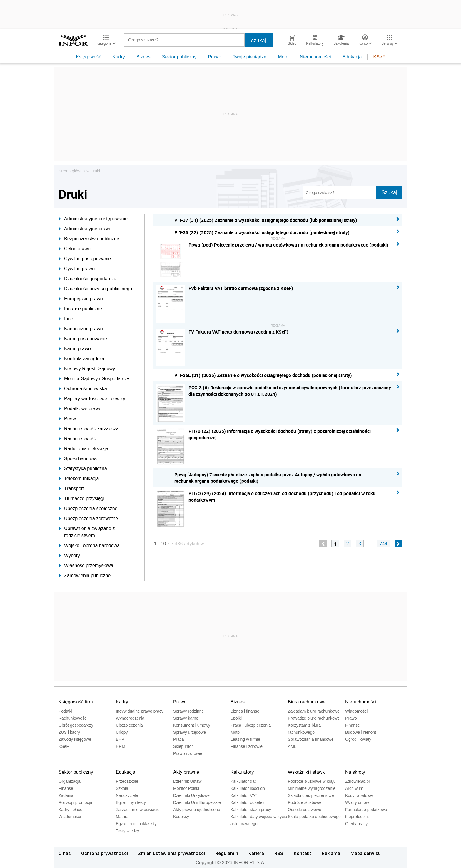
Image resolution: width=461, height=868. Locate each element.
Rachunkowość (77, 439)
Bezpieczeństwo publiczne (89, 239)
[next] (398, 544)
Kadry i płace (70, 810)
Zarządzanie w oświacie (138, 810)
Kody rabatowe (359, 795)
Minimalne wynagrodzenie (312, 788)
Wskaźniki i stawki (307, 772)
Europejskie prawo (81, 299)
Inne (66, 319)
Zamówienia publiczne (85, 576)
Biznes (143, 57)
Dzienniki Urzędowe (191, 795)
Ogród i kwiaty (358, 739)
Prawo (214, 57)
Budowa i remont (361, 732)
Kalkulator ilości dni (248, 788)
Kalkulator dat (243, 781)
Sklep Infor (183, 746)
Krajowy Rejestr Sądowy (87, 369)
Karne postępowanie (83, 339)
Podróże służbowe (305, 802)
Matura (122, 817)
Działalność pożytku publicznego (95, 289)
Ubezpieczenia (129, 725)
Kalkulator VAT (244, 795)
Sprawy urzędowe (189, 732)
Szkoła (122, 788)
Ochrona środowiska (83, 389)
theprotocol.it (357, 817)
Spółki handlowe (78, 459)
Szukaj (389, 192)
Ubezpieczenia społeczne (88, 509)
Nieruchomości (315, 57)
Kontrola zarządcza (81, 359)
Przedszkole (127, 781)
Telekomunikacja (79, 479)
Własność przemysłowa (86, 566)
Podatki (65, 711)
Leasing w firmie (245, 739)
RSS (279, 853)
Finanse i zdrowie (247, 746)
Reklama (331, 853)
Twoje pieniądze (249, 57)
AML (292, 746)
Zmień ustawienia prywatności (172, 853)
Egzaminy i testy (131, 802)
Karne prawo (75, 349)
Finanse (353, 725)
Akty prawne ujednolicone (197, 810)
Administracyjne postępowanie (93, 219)
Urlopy (122, 732)
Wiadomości (356, 711)
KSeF (379, 57)
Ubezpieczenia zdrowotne (88, 519)
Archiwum (354, 788)
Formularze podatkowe (366, 810)
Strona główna (72, 171)
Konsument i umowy (192, 725)
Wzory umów (357, 802)
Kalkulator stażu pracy (251, 810)
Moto (283, 57)
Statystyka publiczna (83, 469)
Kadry (119, 57)
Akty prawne (186, 772)
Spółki (236, 718)
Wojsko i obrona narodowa (89, 546)
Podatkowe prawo (80, 409)
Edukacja (352, 57)
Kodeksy (181, 817)
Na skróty (355, 772)
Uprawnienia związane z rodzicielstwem (87, 532)
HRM (121, 746)
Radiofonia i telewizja (83, 449)
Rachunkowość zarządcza (89, 429)
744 (384, 544)
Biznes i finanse (245, 711)
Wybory (69, 556)
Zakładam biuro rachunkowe (314, 711)
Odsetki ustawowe (305, 810)
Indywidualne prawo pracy (140, 711)
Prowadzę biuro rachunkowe (314, 718)
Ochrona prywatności (105, 853)
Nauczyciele (127, 795)
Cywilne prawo (77, 269)
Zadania (66, 795)
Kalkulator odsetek (247, 802)
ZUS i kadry (69, 732)
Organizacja (70, 781)
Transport (71, 489)
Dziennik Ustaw (187, 781)
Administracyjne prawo (85, 229)
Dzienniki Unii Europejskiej (197, 802)
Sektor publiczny (179, 57)
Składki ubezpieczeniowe (311, 795)
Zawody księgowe (75, 739)
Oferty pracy (356, 824)
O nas (65, 853)
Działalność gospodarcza (87, 279)
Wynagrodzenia (130, 718)
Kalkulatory (242, 772)
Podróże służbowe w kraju (312, 781)
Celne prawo (75, 249)
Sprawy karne (186, 718)
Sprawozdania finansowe (311, 739)
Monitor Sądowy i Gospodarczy (94, 379)
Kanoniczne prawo (81, 329)
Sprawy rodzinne (188, 711)
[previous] (323, 544)
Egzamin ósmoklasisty (136, 824)
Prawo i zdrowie (188, 753)
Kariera (256, 853)
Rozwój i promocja (75, 802)
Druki (95, 171)
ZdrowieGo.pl (357, 781)
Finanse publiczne (80, 309)
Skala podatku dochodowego (314, 817)
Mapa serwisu (366, 853)
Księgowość (89, 57)
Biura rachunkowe (307, 702)
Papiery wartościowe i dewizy (92, 399)
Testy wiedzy (127, 831)
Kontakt (303, 853)
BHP (120, 739)
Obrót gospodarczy (76, 725)
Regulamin (227, 853)
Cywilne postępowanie (85, 259)
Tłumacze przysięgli (82, 499)
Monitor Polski (186, 788)
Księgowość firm (76, 702)
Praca (67, 419)
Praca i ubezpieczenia (251, 725)
